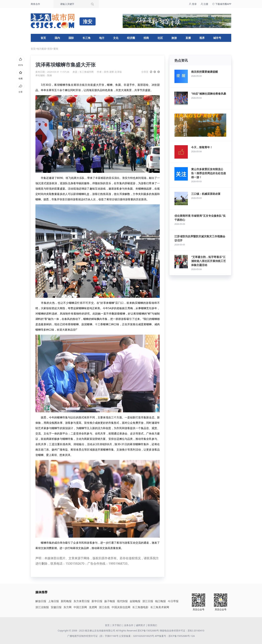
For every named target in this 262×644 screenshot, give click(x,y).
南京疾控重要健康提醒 (205, 72)
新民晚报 (66, 601)
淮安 (50, 49)
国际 (71, 38)
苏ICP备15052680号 (148, 631)
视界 (202, 38)
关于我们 (117, 625)
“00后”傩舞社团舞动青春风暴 (209, 94)
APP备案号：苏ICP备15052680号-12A (175, 636)
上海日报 (53, 601)
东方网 (68, 607)
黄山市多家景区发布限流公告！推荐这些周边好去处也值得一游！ (209, 173)
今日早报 (173, 601)
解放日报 (41, 601)
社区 (160, 38)
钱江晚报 (160, 601)
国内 (57, 38)
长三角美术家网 (160, 607)
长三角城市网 (87, 72)
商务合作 (35, 4)
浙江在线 (104, 607)
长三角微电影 (140, 607)
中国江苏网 (80, 607)
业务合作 (129, 625)
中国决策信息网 (121, 607)
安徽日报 (56, 607)
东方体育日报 (82, 601)
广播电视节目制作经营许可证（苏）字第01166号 (93, 636)
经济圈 (131, 38)
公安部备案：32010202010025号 (137, 636)
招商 (146, 38)
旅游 (174, 38)
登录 (193, 4)
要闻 (56, 49)
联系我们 (152, 625)
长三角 (87, 38)
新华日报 (97, 601)
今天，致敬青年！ (202, 147)
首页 (43, 38)
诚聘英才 (141, 625)
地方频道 (41, 49)
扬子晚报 (110, 601)
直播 (188, 38)
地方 (102, 38)
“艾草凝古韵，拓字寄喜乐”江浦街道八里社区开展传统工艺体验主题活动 (209, 261)
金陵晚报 (135, 601)
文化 (116, 38)
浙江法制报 (42, 607)
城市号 (217, 38)
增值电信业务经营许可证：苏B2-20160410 (182, 631)
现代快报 (122, 601)
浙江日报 (148, 601)
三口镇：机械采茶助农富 (206, 194)
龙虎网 (93, 607)
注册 (205, 4)
